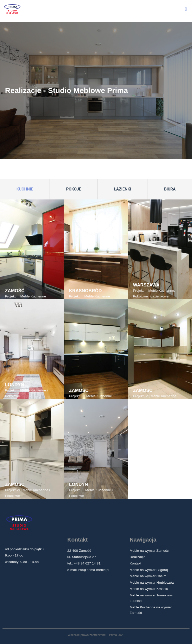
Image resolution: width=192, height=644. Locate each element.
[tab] (25, 189)
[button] (186, 9)
